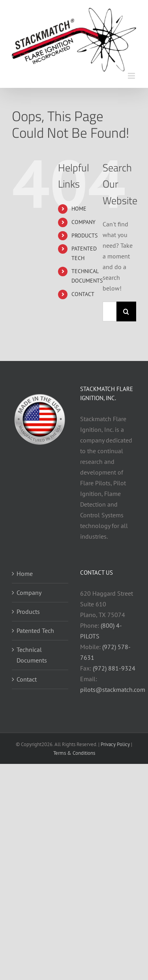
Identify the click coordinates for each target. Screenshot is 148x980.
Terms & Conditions (74, 753)
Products (28, 612)
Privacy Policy (115, 744)
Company (29, 593)
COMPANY (83, 222)
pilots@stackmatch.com (113, 689)
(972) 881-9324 (114, 668)
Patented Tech (35, 631)
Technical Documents (32, 655)
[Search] (126, 311)
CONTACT (83, 294)
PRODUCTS (84, 236)
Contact (27, 679)
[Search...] (110, 311)
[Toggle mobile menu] (132, 76)
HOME (79, 209)
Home (25, 574)
